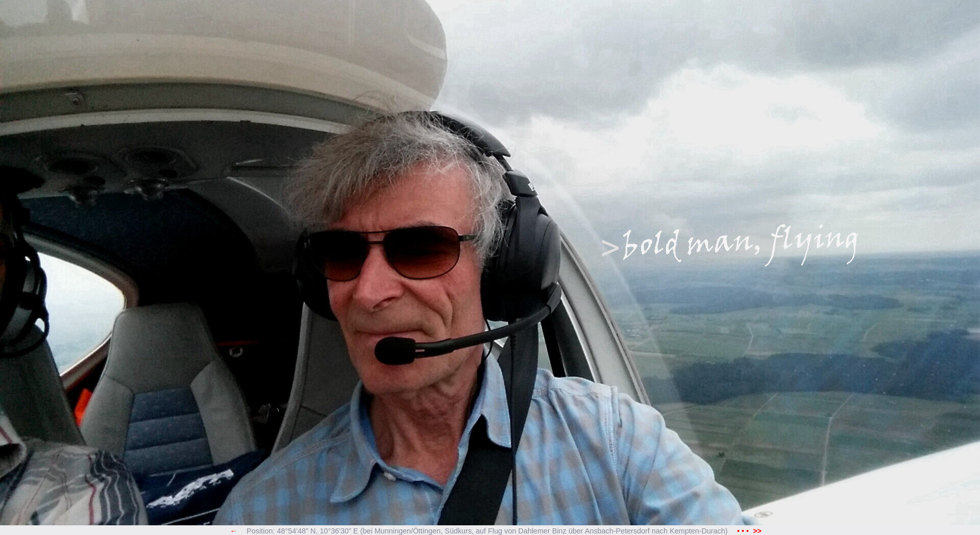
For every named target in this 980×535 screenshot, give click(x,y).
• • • (749, 531)
